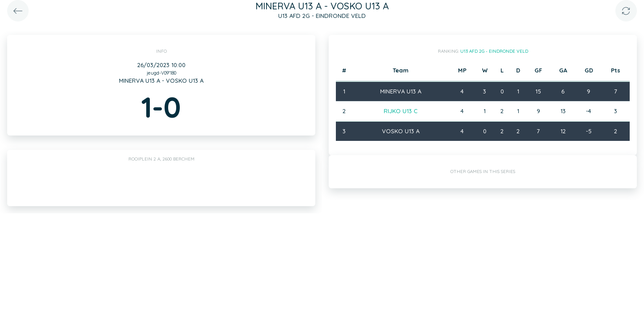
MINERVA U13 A (401, 91)
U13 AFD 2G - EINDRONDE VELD (494, 51)
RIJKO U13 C (401, 111)
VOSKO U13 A (401, 131)
